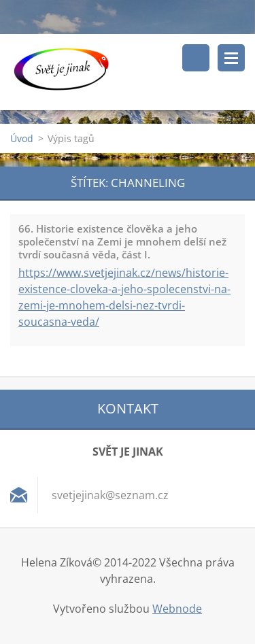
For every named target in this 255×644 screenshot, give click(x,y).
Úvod (22, 138)
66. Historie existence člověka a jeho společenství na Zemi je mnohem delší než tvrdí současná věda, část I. (122, 241)
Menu (231, 58)
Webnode (177, 609)
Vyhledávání (196, 58)
